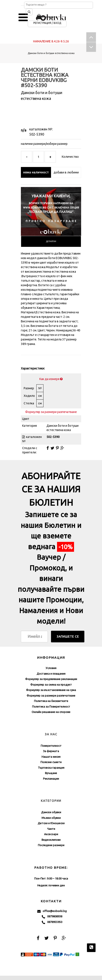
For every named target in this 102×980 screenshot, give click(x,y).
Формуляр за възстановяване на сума (51, 690)
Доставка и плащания (51, 674)
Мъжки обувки (51, 818)
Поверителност (51, 746)
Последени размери (51, 845)
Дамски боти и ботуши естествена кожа (51, 53)
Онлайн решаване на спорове (51, 712)
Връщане (51, 773)
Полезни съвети (51, 762)
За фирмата (51, 751)
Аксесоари (51, 834)
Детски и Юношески (51, 823)
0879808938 (52, 917)
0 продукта (49, 17)
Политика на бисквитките (51, 701)
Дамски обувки (51, 812)
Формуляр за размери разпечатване (51, 412)
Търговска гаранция (51, 768)
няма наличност (36, 172)
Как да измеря (51, 379)
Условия (51, 668)
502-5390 (37, 134)
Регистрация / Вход (47, 23)
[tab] (51, 241)
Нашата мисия (51, 757)
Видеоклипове (51, 840)
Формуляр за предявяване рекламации (51, 679)
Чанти (51, 829)
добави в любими (66, 172)
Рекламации (51, 779)
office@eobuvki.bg (52, 911)
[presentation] (51, 241)
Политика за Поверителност (51, 706)
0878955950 (52, 922)
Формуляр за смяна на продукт (51, 685)
